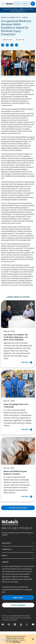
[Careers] (17, 4)
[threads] (21, 625)
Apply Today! (18, 598)
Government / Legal (7, 620)
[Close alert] (33, 639)
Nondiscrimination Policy (16, 618)
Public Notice (26, 616)
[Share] (17, 45)
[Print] (3, 45)
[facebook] (3, 624)
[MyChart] (26, 4)
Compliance (27, 618)
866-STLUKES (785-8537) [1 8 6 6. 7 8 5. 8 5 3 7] (17, 528)
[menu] (3, 4)
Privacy (7, 616)
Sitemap (15, 620)
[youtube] (33, 624)
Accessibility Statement (16, 616)
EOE (3, 616)
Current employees (18, 605)
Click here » (17, 642)
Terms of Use (5, 618)
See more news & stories (18, 508)
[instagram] (9, 624)
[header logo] (9, 4)
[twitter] (27, 625)
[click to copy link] (12, 45)
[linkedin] (15, 624)
